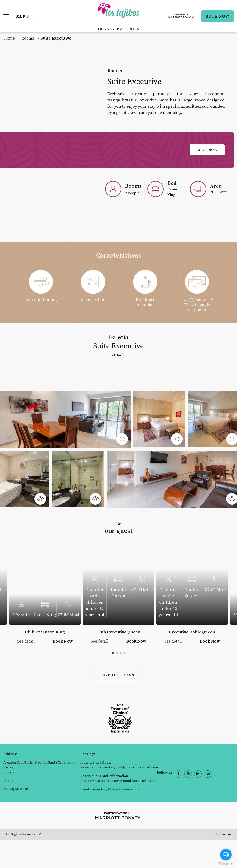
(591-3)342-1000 (16, 789)
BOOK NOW (217, 16)
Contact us (223, 834)
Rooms (28, 38)
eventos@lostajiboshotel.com (117, 789)
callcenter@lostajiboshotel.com (128, 781)
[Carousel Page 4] (125, 653)
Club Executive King (45, 632)
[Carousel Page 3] (121, 653)
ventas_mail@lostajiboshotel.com (131, 767)
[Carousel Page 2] (117, 653)
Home (9, 38)
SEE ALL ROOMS (118, 675)
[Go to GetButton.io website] (226, 863)
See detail (26, 641)
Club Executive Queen (118, 632)
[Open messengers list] (226, 855)
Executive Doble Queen (192, 632)
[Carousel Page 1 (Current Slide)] (113, 653)
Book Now (207, 150)
